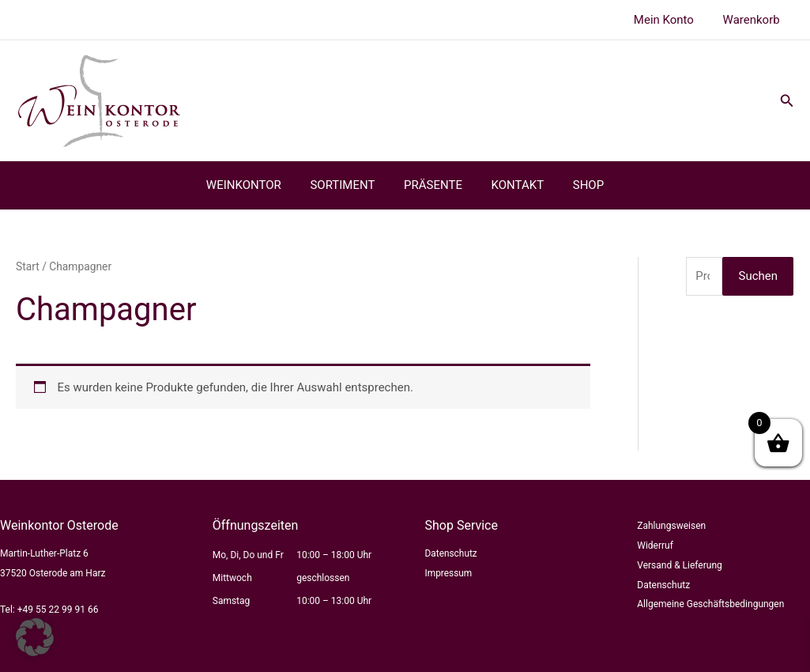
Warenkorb (754, 20)
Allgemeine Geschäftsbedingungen (710, 604)
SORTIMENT (348, 185)
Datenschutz (452, 553)
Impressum (449, 573)
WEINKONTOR (254, 185)
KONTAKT (512, 185)
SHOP (577, 185)
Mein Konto (672, 20)
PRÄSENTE (433, 185)
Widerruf (655, 546)
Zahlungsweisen (671, 526)
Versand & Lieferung (680, 565)
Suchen (758, 276)
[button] (787, 101)
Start (28, 266)
